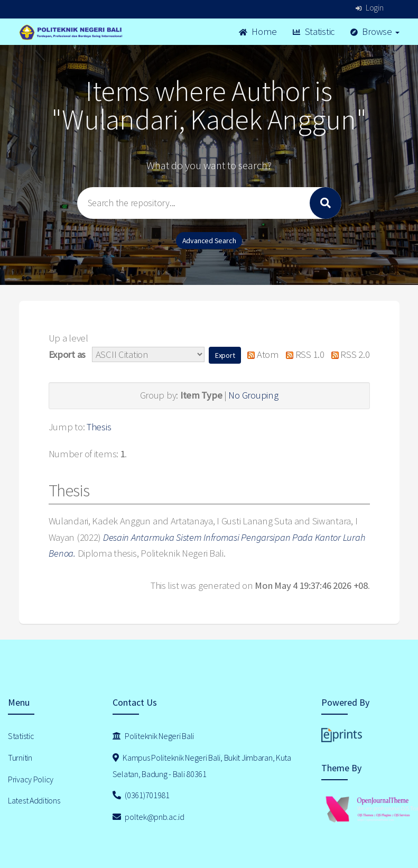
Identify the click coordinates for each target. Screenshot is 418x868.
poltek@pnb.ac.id (148, 817)
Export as (67, 354)
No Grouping (253, 395)
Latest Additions (34, 800)
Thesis (99, 427)
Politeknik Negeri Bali (153, 736)
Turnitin (20, 758)
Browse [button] (375, 31)
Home (258, 31)
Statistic (314, 31)
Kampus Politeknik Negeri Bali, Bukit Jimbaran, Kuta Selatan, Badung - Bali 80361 (202, 766)
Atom (261, 354)
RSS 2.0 (348, 354)
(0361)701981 (141, 795)
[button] (225, 355)
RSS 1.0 (303, 354)
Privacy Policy (31, 779)
